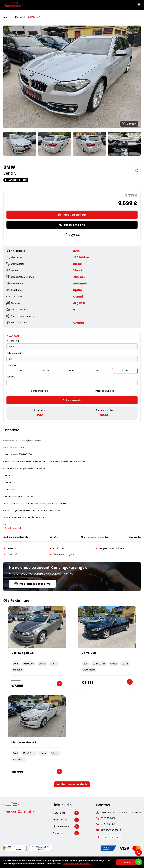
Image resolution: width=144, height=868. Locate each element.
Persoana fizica (39, 391)
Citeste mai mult (13, 528)
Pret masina (13, 341)
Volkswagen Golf (23, 653)
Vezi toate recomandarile (72, 784)
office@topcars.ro (111, 830)
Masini (19, 17)
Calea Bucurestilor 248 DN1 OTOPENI (121, 813)
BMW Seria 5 (34, 17)
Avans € (11, 377)
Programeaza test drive (32, 584)
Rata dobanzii (14, 353)
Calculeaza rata (72, 400)
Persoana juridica (105, 391)
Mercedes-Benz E (24, 742)
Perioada (11, 365)
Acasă (6, 17)
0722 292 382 (108, 824)
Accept (128, 862)
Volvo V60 (89, 653)
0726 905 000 (108, 818)
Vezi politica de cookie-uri (77, 864)
